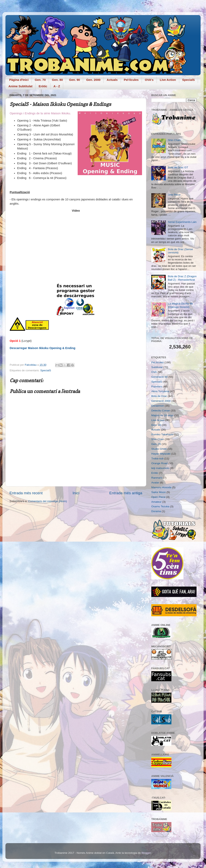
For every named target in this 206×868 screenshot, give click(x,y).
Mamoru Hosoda (161, 487)
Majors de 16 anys (162, 415)
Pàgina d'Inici (19, 80)
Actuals (112, 80)
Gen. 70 (40, 80)
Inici (76, 493)
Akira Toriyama (160, 391)
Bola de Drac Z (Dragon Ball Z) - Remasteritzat (182, 278)
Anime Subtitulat (20, 86)
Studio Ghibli (159, 449)
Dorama (156, 511)
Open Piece (158, 497)
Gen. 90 (74, 80)
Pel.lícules (158, 362)
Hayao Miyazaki (161, 454)
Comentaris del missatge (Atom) (48, 501)
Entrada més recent (26, 493)
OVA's (149, 80)
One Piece (174, 195)
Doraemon (158, 406)
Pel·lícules (131, 80)
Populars (157, 386)
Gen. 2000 (93, 80)
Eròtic (43, 86)
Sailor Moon (159, 492)
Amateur (156, 502)
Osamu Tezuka (160, 506)
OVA (154, 372)
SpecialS (189, 80)
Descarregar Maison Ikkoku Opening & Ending (43, 348)
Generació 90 (159, 377)
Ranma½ (157, 478)
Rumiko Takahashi (162, 434)
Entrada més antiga (126, 493)
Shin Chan (174, 140)
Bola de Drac (159, 396)
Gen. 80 (57, 80)
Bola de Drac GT (178, 167)
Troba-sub (157, 458)
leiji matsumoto (160, 468)
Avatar (155, 483)
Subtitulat (157, 367)
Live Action (168, 80)
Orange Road (159, 463)
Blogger (146, 853)
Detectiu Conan (161, 411)
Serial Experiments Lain (182, 222)
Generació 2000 (161, 401)
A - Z (57, 86)
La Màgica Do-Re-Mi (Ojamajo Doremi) (180, 305)
